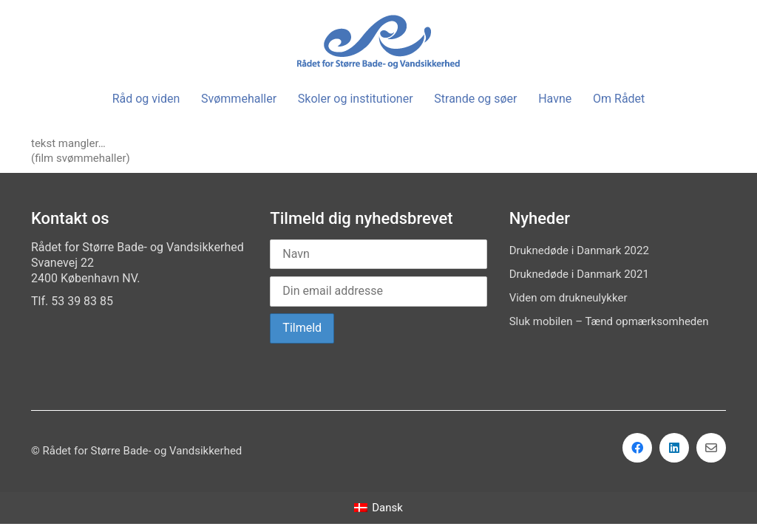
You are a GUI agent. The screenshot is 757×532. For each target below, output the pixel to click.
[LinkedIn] (674, 448)
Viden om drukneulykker (568, 298)
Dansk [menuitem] (387, 508)
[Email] (711, 448)
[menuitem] (378, 508)
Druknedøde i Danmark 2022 (579, 250)
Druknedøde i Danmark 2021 (579, 274)
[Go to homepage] (378, 42)
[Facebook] (637, 448)
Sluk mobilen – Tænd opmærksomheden (609, 321)
